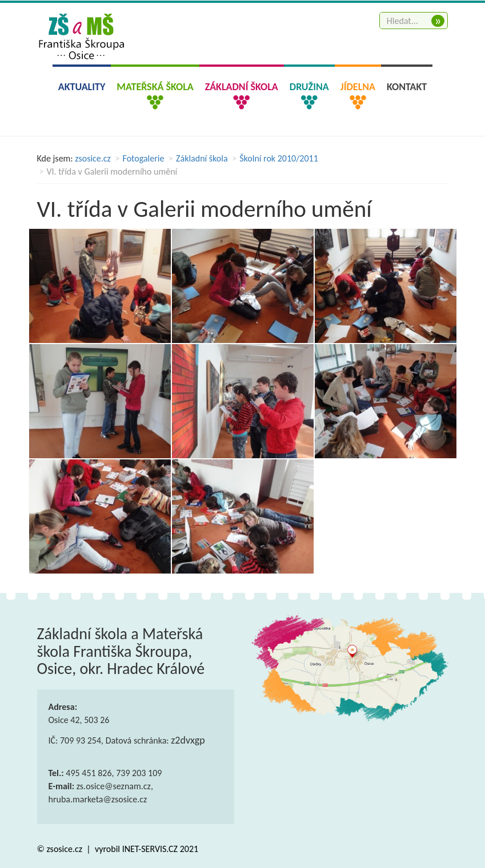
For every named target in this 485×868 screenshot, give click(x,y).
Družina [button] (309, 87)
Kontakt (407, 87)
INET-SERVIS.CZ (150, 849)
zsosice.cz (93, 158)
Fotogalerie (144, 158)
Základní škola (202, 158)
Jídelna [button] (358, 87)
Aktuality (82, 87)
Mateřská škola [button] (155, 87)
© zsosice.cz (61, 849)
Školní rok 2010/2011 (279, 158)
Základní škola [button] (242, 87)
